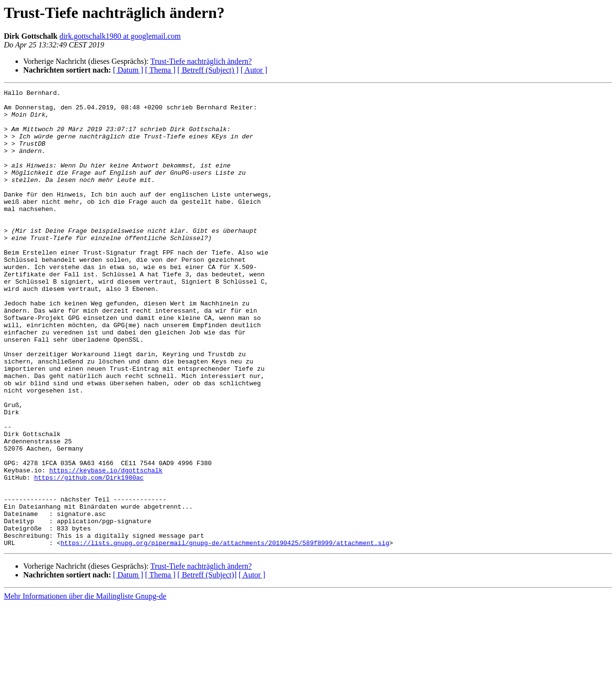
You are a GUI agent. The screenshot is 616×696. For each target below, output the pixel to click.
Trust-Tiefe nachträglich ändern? (201, 61)
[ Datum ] (128, 70)
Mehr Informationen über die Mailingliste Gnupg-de (85, 688)
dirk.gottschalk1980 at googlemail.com (120, 36)
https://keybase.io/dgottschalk (106, 547)
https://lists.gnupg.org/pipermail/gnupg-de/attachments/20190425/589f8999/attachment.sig (225, 634)
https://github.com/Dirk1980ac (89, 556)
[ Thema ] (161, 70)
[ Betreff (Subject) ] (208, 70)
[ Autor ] (254, 70)
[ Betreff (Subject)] (207, 666)
